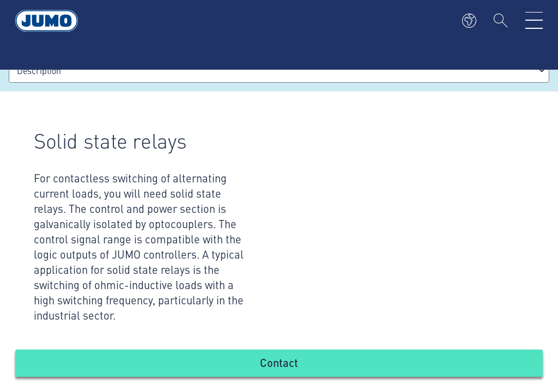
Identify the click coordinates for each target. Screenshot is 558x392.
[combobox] (279, 71)
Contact (279, 362)
